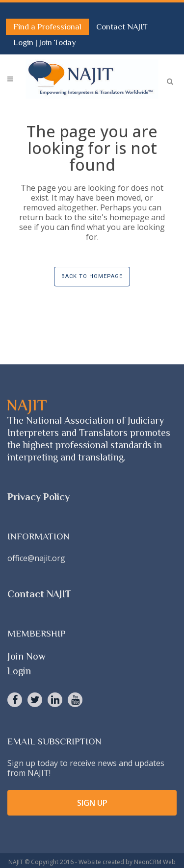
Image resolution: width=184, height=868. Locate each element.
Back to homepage (92, 276)
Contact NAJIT (122, 27)
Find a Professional (47, 27)
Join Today (58, 42)
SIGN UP (92, 803)
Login (24, 42)
